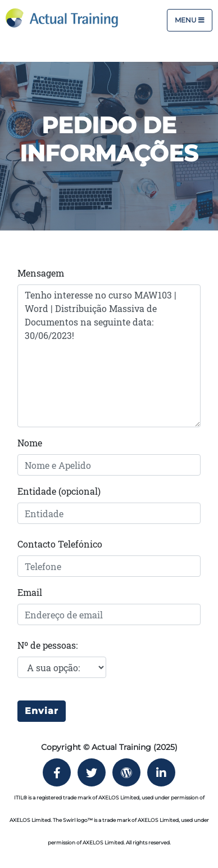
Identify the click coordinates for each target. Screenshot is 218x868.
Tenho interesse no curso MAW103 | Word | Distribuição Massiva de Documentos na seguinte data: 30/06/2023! (109, 356)
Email (30, 592)
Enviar (42, 711)
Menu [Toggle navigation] (190, 20)
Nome (30, 443)
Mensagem (41, 273)
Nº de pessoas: (47, 645)
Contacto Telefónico (60, 544)
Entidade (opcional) (59, 491)
